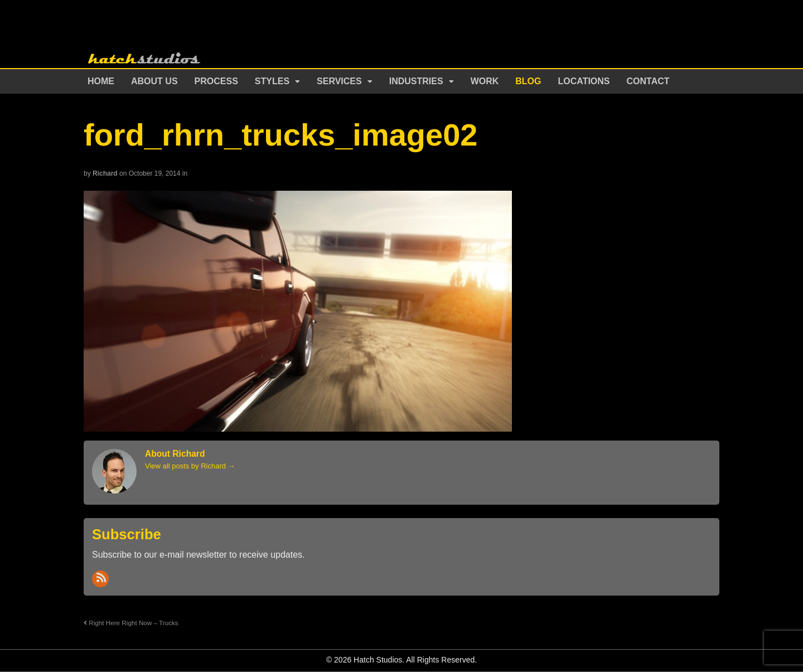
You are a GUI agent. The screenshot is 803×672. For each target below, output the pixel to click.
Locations (584, 81)
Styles (272, 81)
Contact (648, 81)
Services (339, 81)
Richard (105, 173)
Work (485, 81)
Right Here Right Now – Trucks (131, 623)
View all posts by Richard (190, 466)
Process (216, 81)
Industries (416, 81)
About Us (154, 81)
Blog (528, 81)
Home (101, 81)
